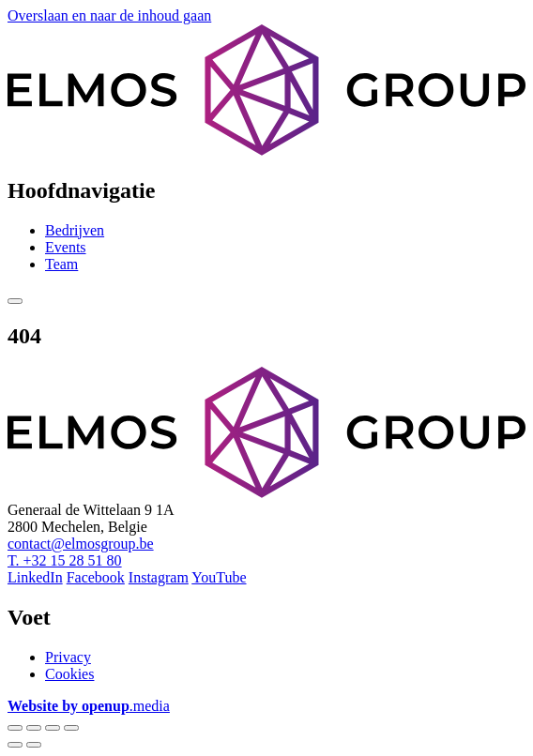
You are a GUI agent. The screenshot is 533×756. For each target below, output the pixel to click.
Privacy (68, 657)
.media (89, 706)
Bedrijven (75, 230)
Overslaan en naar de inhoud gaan (109, 15)
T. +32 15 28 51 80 (65, 560)
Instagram (159, 577)
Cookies (69, 674)
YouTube (219, 577)
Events (66, 247)
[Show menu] (15, 301)
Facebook (96, 577)
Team (61, 264)
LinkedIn (35, 577)
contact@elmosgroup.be (81, 544)
